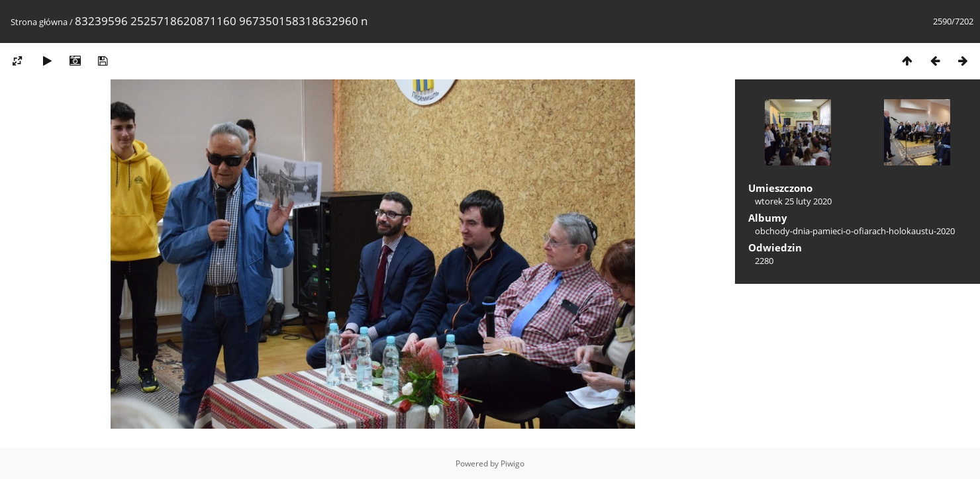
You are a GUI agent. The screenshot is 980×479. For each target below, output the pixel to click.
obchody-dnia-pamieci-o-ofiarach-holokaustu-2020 (855, 231)
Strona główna (39, 22)
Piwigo (513, 463)
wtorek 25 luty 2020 (793, 201)
